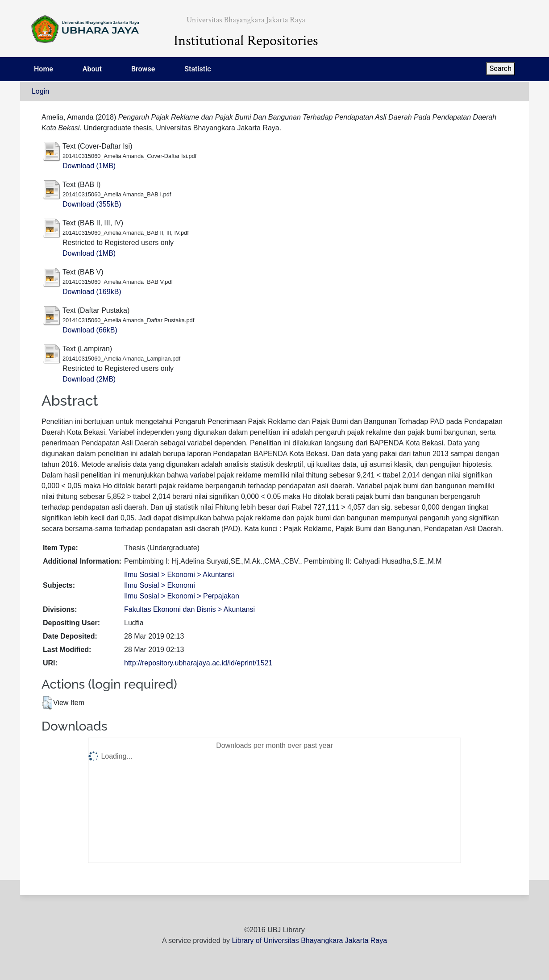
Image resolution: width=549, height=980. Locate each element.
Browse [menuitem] (143, 69)
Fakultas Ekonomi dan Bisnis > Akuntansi (189, 609)
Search (501, 69)
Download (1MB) (89, 166)
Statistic (198, 69)
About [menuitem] (92, 69)
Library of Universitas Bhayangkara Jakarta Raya (309, 941)
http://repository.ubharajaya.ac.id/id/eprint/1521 (198, 663)
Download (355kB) (92, 204)
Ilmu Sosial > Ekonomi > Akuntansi (179, 575)
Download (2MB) (89, 379)
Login (40, 91)
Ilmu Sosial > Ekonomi (160, 585)
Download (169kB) (92, 292)
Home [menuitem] (44, 69)
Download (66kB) (90, 330)
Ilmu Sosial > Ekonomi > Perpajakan (182, 596)
